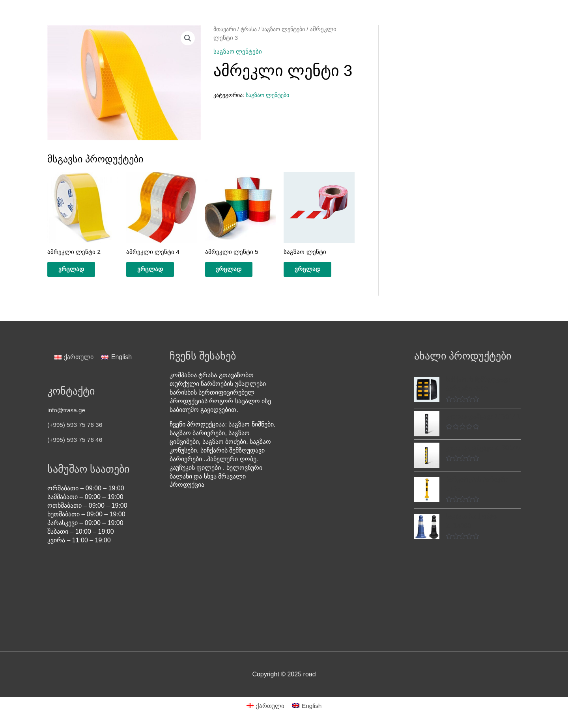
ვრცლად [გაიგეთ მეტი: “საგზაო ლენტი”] (313, 270)
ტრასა (252, 29)
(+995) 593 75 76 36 (76, 427)
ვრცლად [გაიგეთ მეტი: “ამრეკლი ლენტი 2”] (77, 270)
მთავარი (226, 29)
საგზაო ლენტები (291, 29)
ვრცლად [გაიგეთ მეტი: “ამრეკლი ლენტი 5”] (234, 270)
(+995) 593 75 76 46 (76, 442)
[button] (188, 39)
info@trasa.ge (67, 412)
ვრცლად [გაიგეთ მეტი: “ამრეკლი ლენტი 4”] (155, 270)
